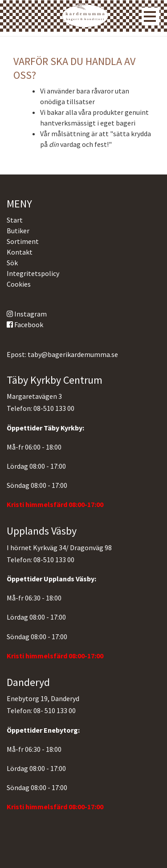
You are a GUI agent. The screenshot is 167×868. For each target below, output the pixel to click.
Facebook (25, 324)
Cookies (19, 284)
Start (15, 220)
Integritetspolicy (33, 273)
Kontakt (20, 252)
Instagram (27, 314)
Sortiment (23, 241)
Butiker (18, 231)
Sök (12, 263)
